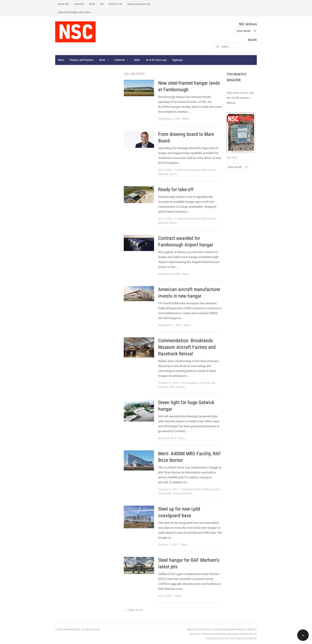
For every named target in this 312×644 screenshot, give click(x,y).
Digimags (178, 60)
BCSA (92, 4)
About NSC (63, 4)
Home (61, 60)
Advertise (79, 4)
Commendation (190, 383)
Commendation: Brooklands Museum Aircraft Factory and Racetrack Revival (187, 347)
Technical (119, 60)
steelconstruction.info (139, 4)
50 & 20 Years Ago (156, 60)
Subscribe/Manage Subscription (74, 12)
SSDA (137, 60)
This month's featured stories (175, 493)
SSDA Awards (177, 387)
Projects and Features (82, 60)
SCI (102, 4)
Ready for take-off (176, 190)
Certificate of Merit (192, 489)
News (102, 60)
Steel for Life (115, 4)
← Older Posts (133, 610)
